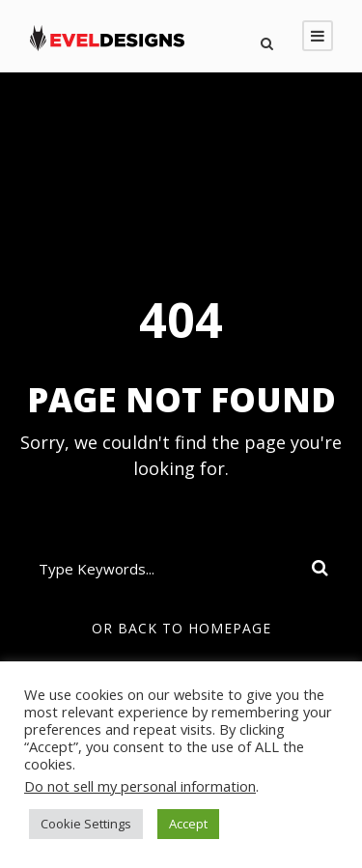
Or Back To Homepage (181, 628)
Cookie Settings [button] (86, 824)
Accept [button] (188, 824)
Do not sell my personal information (140, 786)
